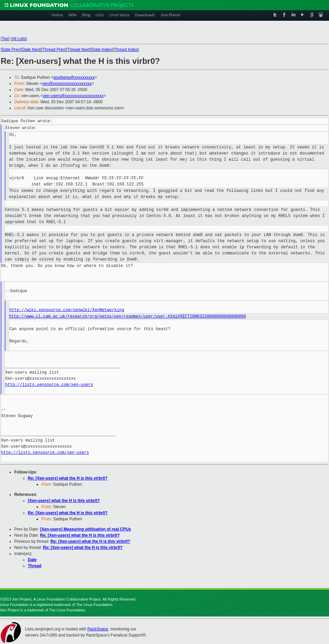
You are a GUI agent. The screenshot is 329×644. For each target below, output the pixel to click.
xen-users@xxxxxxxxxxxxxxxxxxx (73, 96)
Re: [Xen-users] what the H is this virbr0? (68, 478)
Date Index (102, 50)
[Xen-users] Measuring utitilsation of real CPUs (85, 529)
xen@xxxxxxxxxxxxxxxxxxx (67, 84)
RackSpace (98, 629)
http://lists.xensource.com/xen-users (49, 385)
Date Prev (11, 50)
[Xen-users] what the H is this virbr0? (64, 501)
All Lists (19, 39)
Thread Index (126, 50)
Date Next (31, 50)
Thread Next (78, 50)
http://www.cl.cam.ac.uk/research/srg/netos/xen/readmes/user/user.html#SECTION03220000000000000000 (127, 316)
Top (5, 39)
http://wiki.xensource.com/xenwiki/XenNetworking (66, 310)
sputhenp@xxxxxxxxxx (74, 77)
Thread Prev (54, 50)
